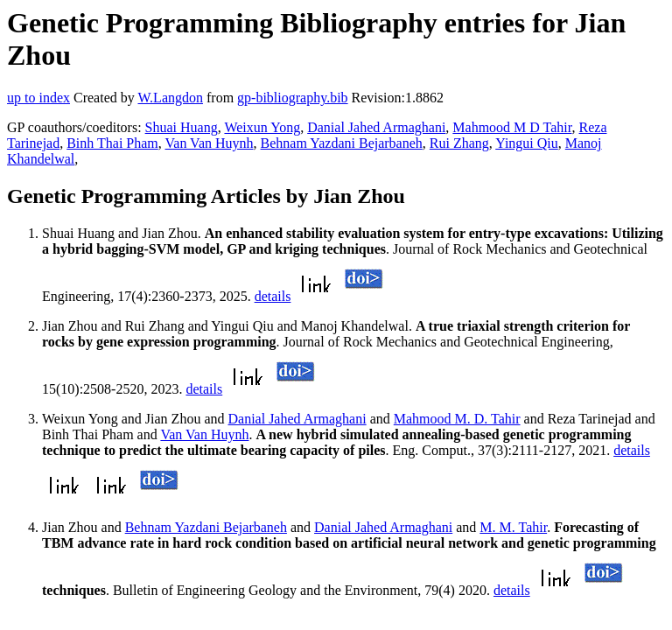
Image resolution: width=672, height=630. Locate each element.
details (273, 296)
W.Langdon (170, 98)
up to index (38, 98)
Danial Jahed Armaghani (376, 127)
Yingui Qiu (527, 143)
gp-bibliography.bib (293, 98)
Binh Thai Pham (112, 143)
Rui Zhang (459, 143)
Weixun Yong (262, 127)
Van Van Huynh (210, 143)
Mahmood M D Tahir (512, 127)
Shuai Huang (182, 127)
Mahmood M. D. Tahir (457, 419)
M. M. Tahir (513, 527)
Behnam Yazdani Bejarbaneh (342, 143)
